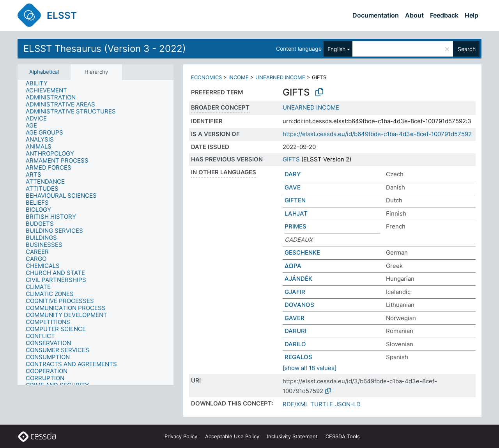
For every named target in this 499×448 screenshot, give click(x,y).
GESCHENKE (302, 252)
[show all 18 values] (310, 368)
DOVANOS (299, 305)
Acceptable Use (232, 436)
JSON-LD (348, 404)
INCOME (239, 77)
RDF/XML (296, 404)
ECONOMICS (206, 77)
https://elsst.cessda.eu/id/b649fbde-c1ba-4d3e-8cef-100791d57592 (377, 134)
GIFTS (291, 159)
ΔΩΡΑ (293, 266)
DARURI (296, 331)
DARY (293, 174)
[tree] (96, 232)
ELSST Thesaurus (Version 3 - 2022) (105, 49)
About (414, 15)
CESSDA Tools (343, 436)
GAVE (293, 187)
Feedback (444, 15)
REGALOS (298, 357)
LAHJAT (296, 213)
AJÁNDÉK (298, 279)
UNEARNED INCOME (280, 77)
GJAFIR (295, 292)
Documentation (376, 15)
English (336, 49)
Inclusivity (292, 436)
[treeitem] (40, 83)
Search (467, 49)
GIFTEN (295, 200)
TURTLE (322, 404)
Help (472, 15)
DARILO (295, 344)
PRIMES (296, 226)
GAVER (295, 318)
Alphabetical (44, 72)
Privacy (181, 436)
